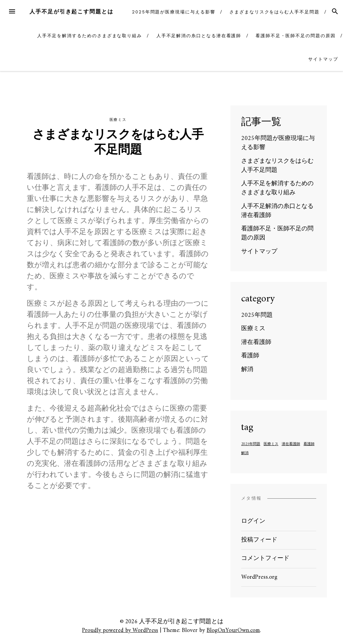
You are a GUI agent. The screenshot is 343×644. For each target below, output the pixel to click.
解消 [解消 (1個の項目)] (245, 453)
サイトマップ (323, 59)
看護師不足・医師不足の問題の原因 (296, 36)
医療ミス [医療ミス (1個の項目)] (271, 444)
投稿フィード (259, 540)
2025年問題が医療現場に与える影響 (174, 12)
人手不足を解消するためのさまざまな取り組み (90, 36)
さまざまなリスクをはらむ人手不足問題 (275, 12)
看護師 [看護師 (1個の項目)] (309, 444)
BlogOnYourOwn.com (233, 630)
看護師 (250, 356)
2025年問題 (257, 315)
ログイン (253, 521)
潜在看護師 (256, 342)
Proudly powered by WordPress (120, 630)
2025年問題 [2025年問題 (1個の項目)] (251, 444)
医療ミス (118, 120)
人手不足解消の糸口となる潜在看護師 (199, 36)
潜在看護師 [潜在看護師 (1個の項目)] (291, 444)
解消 (247, 370)
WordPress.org (259, 577)
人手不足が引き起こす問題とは (72, 12)
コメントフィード (265, 558)
